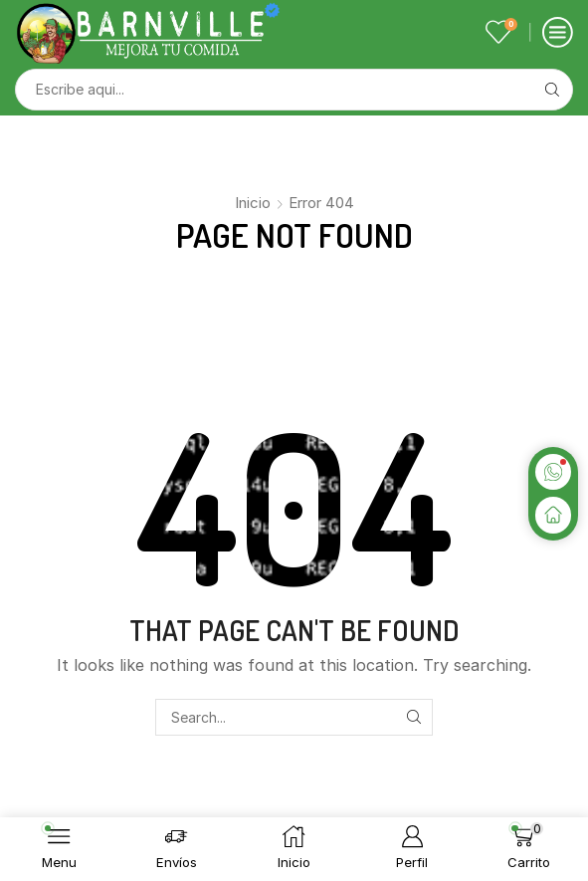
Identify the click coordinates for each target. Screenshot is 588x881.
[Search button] (552, 90)
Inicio (253, 203)
